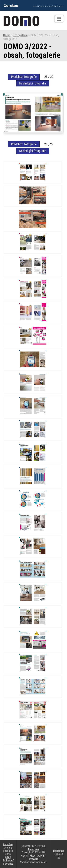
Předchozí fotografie (24, 77)
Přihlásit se (59, 856)
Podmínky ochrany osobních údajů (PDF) (8, 851)
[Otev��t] (59, 19)
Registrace (59, 851)
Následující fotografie (33, 83)
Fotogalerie (20, 35)
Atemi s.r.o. (33, 849)
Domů (7, 35)
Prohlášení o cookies (8, 862)
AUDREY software (37, 857)
